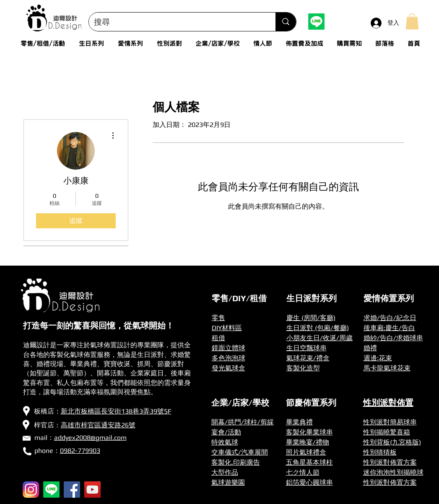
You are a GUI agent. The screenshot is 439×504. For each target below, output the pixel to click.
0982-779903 (80, 451)
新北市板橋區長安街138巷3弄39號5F (116, 411)
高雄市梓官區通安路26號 (98, 425)
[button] (412, 21)
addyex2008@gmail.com (90, 438)
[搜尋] (176, 22)
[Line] (316, 22)
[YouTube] (92, 490)
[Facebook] (72, 490)
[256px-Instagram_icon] (31, 490)
